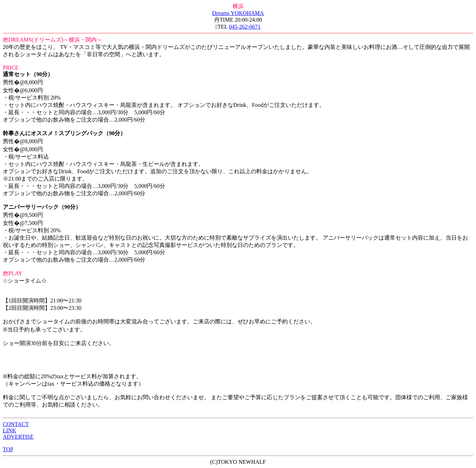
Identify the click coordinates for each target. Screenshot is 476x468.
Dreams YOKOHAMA (238, 13)
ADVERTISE (18, 437)
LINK (9, 430)
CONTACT (16, 424)
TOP (8, 449)
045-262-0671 (245, 27)
